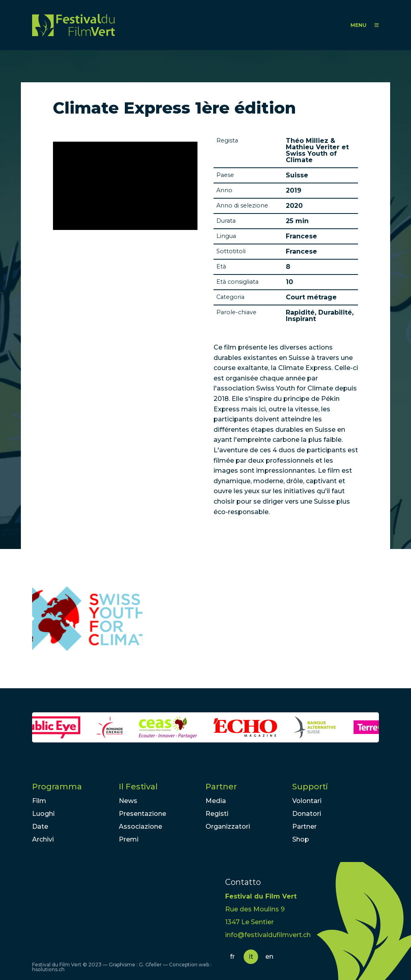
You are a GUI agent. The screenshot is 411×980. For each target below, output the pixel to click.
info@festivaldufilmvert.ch (268, 935)
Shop (301, 839)
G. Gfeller (150, 965)
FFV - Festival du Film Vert (73, 25)
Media (216, 801)
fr (232, 957)
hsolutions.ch (48, 969)
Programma (57, 787)
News (128, 801)
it (251, 957)
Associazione (140, 826)
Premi (129, 839)
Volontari (307, 801)
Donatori (307, 814)
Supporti (310, 787)
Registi (217, 814)
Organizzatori (228, 826)
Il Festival (138, 787)
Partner (221, 787)
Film (39, 801)
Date (40, 826)
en (269, 957)
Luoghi (43, 814)
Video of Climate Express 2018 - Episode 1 (125, 186)
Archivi (43, 839)
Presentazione (142, 814)
